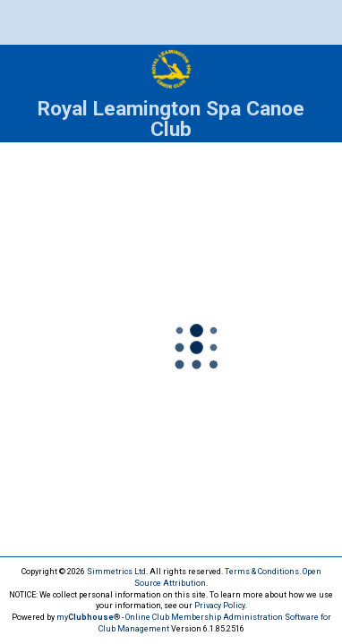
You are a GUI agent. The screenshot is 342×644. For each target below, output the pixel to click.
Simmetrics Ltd (116, 572)
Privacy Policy (220, 606)
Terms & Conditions (262, 572)
